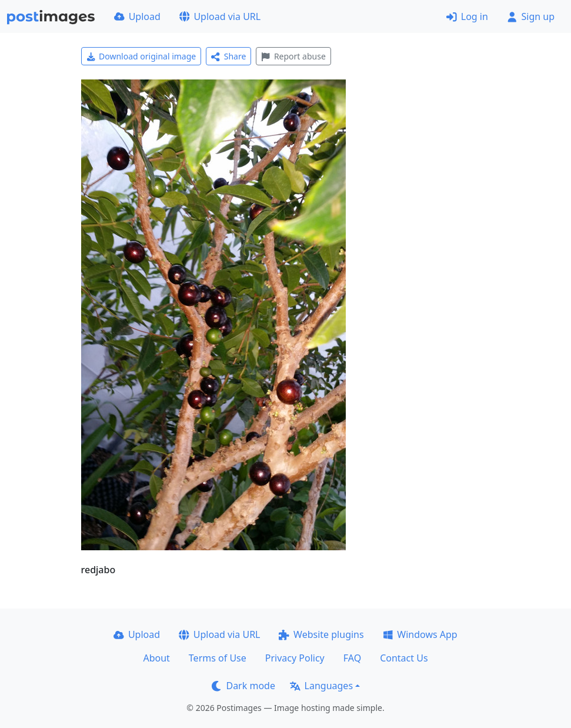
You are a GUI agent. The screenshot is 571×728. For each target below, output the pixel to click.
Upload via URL (220, 16)
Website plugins (321, 634)
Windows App (420, 634)
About (156, 658)
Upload (137, 16)
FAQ (352, 658)
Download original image (141, 56)
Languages (321, 686)
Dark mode (243, 686)
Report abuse (293, 56)
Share (228, 56)
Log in (467, 16)
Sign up (531, 16)
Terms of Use (218, 658)
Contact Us (404, 658)
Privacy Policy (295, 658)
